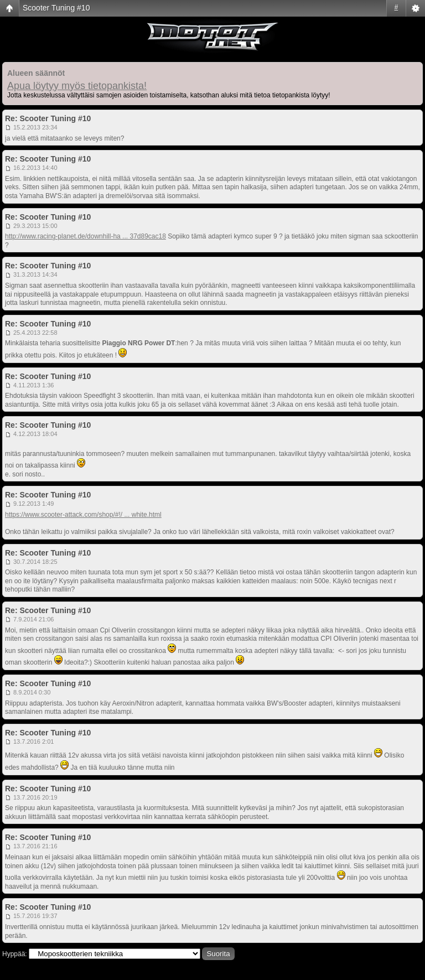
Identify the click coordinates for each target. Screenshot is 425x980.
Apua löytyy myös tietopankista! (77, 86)
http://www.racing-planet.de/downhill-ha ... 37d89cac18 (85, 236)
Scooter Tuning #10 (56, 8)
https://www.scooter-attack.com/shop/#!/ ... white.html (83, 515)
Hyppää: (15, 954)
